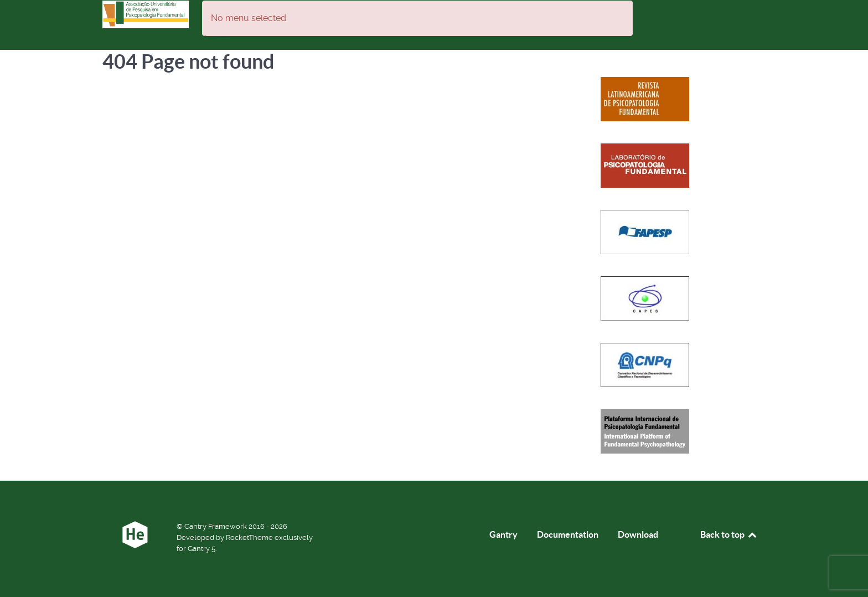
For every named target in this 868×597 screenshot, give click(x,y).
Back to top (729, 534)
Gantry (503, 534)
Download (638, 534)
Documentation (568, 534)
